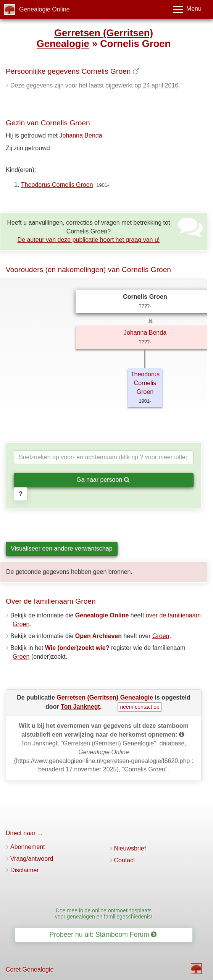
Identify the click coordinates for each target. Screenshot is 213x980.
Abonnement (28, 847)
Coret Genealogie (30, 969)
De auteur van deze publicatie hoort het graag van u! (89, 240)
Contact (125, 860)
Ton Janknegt (80, 707)
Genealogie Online (44, 9)
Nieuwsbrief (130, 848)
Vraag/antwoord (32, 859)
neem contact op (140, 707)
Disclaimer (25, 870)
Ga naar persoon (103, 480)
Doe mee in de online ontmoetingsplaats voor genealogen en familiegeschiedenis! (104, 913)
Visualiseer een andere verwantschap (62, 548)
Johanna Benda (81, 135)
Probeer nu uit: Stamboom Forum (103, 935)
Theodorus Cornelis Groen (57, 185)
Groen (161, 636)
